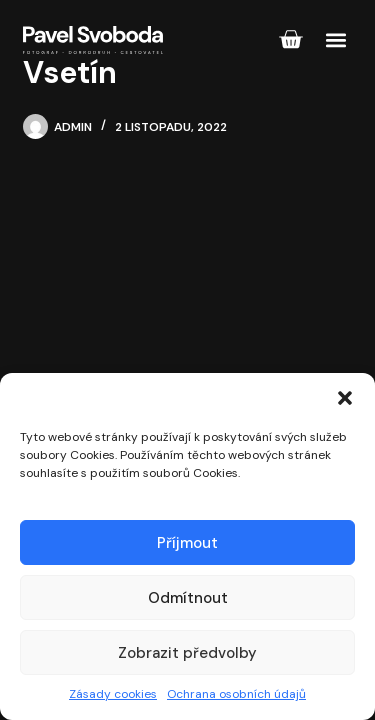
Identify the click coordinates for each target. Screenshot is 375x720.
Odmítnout (188, 598)
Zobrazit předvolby (187, 653)
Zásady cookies (113, 694)
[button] (345, 398)
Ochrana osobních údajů (236, 694)
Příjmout (187, 543)
